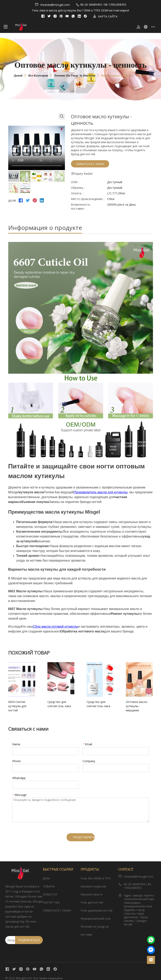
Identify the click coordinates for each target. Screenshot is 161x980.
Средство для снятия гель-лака (59, 704)
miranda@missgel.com (52, 5)
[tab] (14, 176)
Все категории (38, 75)
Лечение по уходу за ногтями (75, 75)
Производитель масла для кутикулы (101, 492)
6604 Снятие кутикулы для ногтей (23, 704)
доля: (12, 200)
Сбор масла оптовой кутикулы (55, 627)
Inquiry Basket (82, 174)
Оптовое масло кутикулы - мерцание (132, 704)
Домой (18, 75)
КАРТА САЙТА (105, 16)
